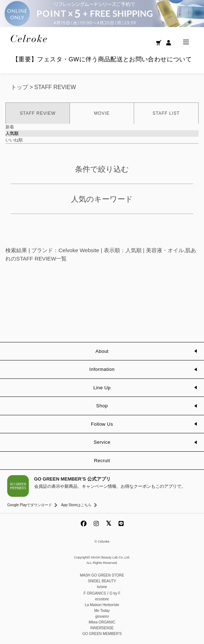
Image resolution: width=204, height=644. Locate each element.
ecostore (102, 599)
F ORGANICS (95, 593)
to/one (102, 587)
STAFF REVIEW (55, 87)
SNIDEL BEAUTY (102, 581)
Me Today (102, 611)
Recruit (102, 461)
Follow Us (102, 424)
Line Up (102, 388)
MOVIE (102, 113)
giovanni (102, 616)
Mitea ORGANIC (102, 622)
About (102, 351)
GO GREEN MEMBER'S (102, 634)
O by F (115, 593)
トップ (19, 87)
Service (102, 442)
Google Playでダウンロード (30, 505)
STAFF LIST (166, 113)
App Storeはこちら (76, 505)
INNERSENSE (102, 628)
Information (102, 369)
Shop (102, 406)
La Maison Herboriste (102, 605)
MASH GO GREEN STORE (102, 575)
